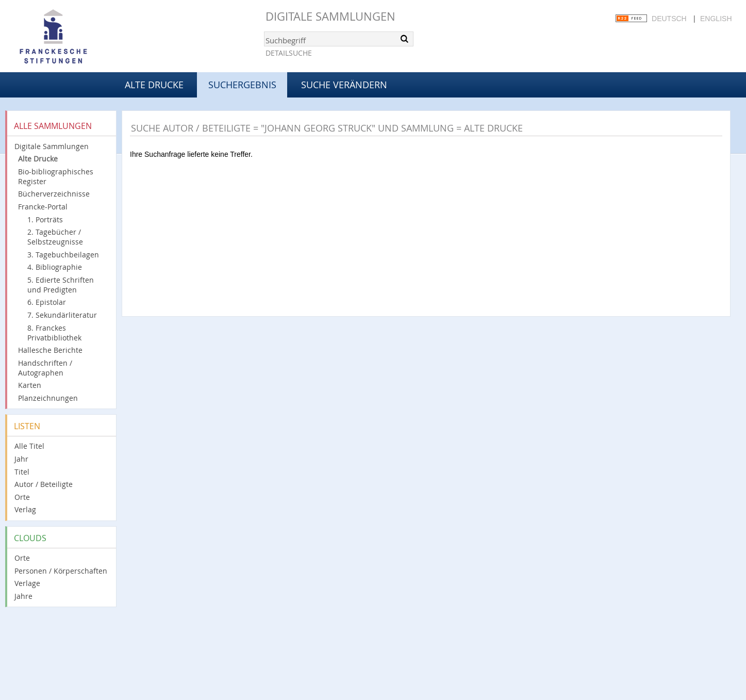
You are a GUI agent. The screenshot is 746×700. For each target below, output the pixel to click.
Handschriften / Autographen (45, 368)
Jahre (23, 596)
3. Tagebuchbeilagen (63, 255)
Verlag (25, 509)
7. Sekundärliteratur (62, 315)
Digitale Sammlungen (330, 16)
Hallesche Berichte (50, 350)
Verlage (27, 583)
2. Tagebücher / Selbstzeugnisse (55, 237)
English (716, 19)
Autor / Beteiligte (44, 484)
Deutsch (669, 19)
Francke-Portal (43, 207)
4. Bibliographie (55, 267)
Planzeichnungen (48, 398)
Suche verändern (344, 85)
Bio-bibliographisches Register (56, 176)
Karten (30, 385)
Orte (22, 497)
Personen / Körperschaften (61, 571)
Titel (22, 472)
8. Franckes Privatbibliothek (54, 333)
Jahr (21, 459)
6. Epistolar (47, 302)
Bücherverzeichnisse (54, 194)
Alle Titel (29, 446)
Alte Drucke (154, 85)
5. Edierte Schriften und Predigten (61, 285)
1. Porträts (45, 219)
